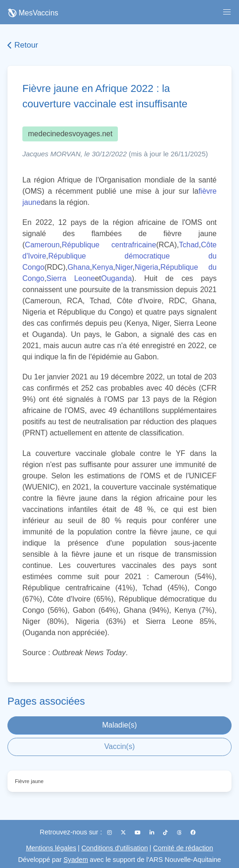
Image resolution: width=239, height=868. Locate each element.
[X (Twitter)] (124, 833)
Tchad (189, 245)
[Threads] (180, 833)
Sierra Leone (71, 278)
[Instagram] (110, 833)
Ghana (79, 267)
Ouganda (116, 278)
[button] (227, 12)
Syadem (76, 860)
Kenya (102, 267)
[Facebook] (193, 833)
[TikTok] (166, 833)
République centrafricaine (109, 245)
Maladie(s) (119, 725)
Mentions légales (51, 848)
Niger (124, 267)
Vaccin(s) (120, 746)
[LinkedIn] (153, 833)
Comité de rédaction (183, 848)
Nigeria (147, 267)
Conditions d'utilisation (115, 848)
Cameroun (42, 245)
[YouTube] (138, 833)
